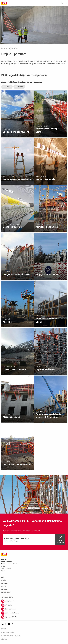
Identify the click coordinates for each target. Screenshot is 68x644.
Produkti (4, 580)
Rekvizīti (4, 629)
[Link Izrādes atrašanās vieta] (34, 613)
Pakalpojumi (5, 583)
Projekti (3, 586)
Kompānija (4, 589)
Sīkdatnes (4, 639)
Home (3, 48)
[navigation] (34, 540)
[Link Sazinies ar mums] (34, 609)
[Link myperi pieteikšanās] (34, 617)
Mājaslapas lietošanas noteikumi (11, 636)
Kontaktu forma (6, 592)
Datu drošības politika (8, 632)
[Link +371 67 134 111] (34, 601)
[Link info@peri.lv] (34, 605)
